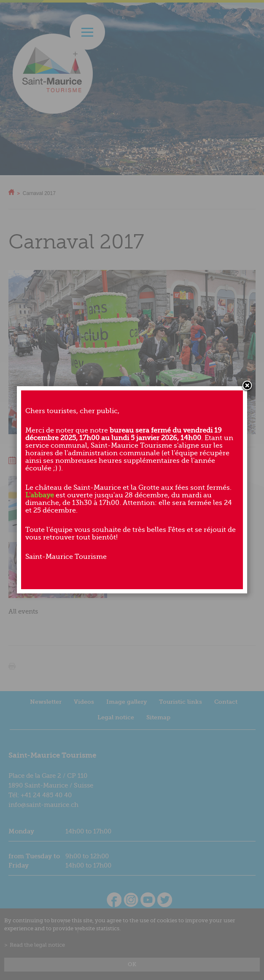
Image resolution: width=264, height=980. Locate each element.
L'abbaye (40, 495)
